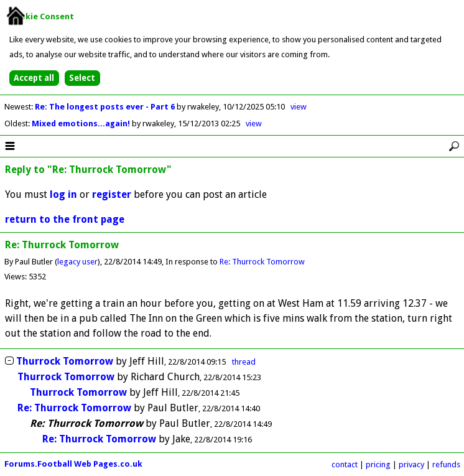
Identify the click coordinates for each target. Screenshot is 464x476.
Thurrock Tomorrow (65, 361)
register (112, 194)
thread (244, 362)
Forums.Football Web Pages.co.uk (73, 464)
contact (345, 464)
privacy (411, 464)
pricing (378, 464)
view (299, 107)
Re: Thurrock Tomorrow (262, 262)
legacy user (77, 262)
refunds (446, 464)
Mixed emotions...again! (82, 124)
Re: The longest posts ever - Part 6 (106, 107)
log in (63, 194)
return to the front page (65, 219)
